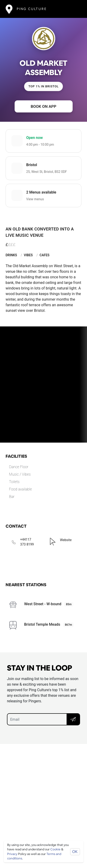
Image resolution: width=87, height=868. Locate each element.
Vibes (28, 255)
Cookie (55, 849)
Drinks (11, 255)
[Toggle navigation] (75, 9)
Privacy (12, 854)
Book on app (43, 106)
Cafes (44, 255)
